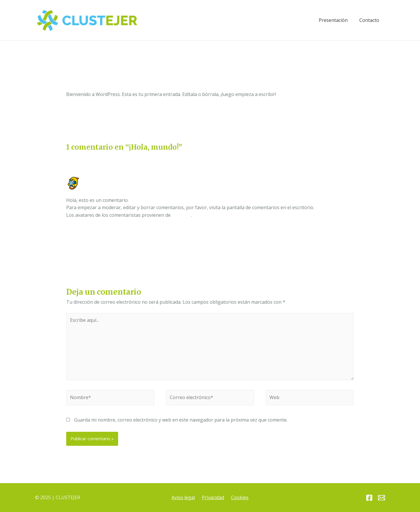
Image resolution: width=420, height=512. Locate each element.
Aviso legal (183, 497)
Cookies (240, 497)
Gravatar (181, 215)
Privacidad (213, 497)
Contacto (369, 20)
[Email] (381, 498)
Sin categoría (113, 87)
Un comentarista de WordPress (118, 179)
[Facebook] (369, 498)
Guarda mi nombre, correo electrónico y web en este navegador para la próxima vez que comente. (181, 420)
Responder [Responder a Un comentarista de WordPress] (342, 230)
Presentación (333, 20)
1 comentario (81, 87)
